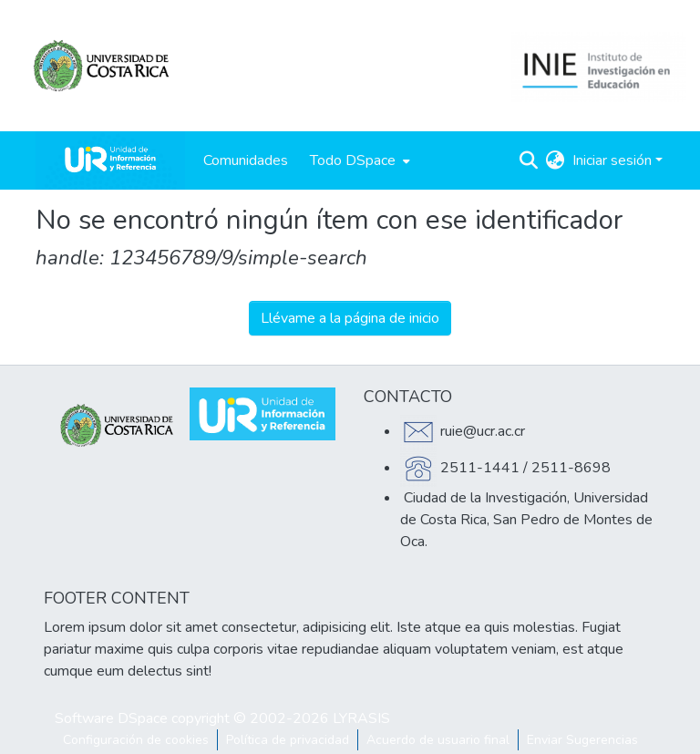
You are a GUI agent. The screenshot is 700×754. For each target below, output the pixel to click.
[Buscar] (529, 160)
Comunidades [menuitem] (246, 160)
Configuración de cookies (136, 740)
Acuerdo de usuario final (438, 740)
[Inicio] (110, 160)
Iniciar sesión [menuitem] (612, 160)
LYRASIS (361, 718)
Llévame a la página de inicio (350, 318)
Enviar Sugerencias (582, 740)
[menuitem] (358, 160)
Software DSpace (111, 718)
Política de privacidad (288, 740)
